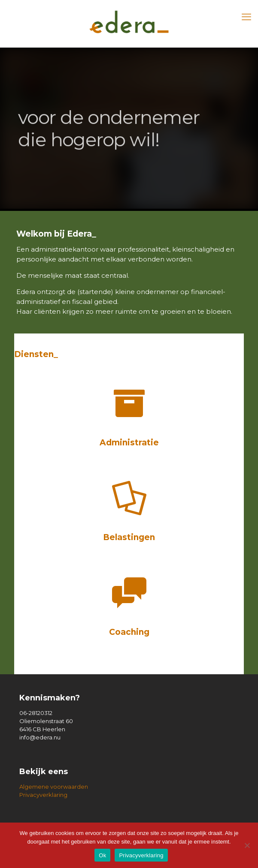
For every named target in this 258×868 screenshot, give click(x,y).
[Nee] (247, 845)
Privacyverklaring (43, 795)
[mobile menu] (246, 17)
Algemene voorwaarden (54, 787)
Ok (102, 855)
